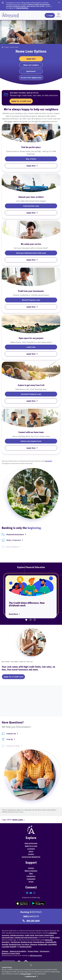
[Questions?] (31, 71)
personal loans (8, 937)
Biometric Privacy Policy (11, 953)
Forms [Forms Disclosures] (31, 882)
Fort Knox (25, 944)
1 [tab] (26, 620)
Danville (5, 944)
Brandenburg (39, 942)
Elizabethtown (15, 944)
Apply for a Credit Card (21, 101)
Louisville (6, 947)
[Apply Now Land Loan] (31, 354)
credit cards (29, 935)
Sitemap (5, 951)
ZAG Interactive (36, 956)
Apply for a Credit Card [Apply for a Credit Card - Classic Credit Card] (13, 677)
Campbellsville (51, 942)
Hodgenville (42, 944)
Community (31, 879)
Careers (31, 854)
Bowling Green (27, 942)
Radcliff (13, 947)
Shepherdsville (25, 947)
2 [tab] (30, 620)
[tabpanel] (31, 289)
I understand (30, 976)
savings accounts (17, 935)
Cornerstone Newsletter (31, 857)
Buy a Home (36, 159)
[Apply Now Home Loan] (31, 166)
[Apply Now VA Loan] (31, 260)
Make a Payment (31, 871)
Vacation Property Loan (39, 394)
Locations (31, 849)
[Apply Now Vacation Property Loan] (31, 401)
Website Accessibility (18, 951)
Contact (31, 868)
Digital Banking (22, 8)
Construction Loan (39, 206)
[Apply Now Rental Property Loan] (31, 307)
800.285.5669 (31, 921)
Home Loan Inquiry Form (39, 441)
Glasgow (33, 944)
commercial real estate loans (26, 937)
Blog (31, 873)
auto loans (39, 935)
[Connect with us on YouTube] (31, 893)
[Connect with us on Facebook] (27, 893)
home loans (49, 935)
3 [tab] (35, 620)
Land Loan (36, 347)
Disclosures (45, 951)
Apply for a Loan (31, 846)
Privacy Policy (26, 974)
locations (48, 461)
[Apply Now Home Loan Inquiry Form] (31, 448)
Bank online (55, 937)
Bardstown (16, 942)
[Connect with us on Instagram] (35, 893)
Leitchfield (52, 944)
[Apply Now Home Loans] (31, 59)
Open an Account (31, 843)
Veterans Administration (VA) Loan (37, 253)
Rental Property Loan (40, 300)
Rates (31, 851)
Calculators (31, 876)
